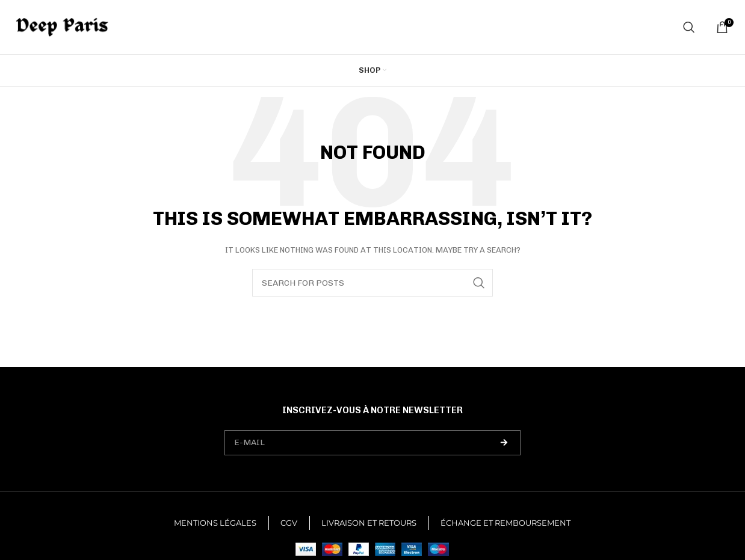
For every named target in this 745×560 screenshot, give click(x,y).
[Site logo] (62, 26)
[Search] (689, 27)
